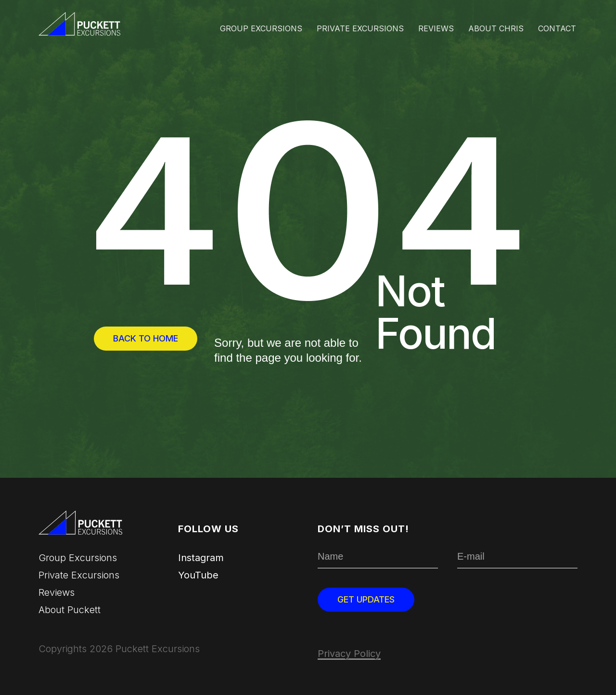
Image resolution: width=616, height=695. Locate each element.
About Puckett (70, 610)
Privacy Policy (349, 654)
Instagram (201, 558)
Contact (557, 28)
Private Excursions (360, 28)
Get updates (366, 599)
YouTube (198, 575)
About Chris (496, 28)
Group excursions (261, 28)
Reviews (436, 28)
